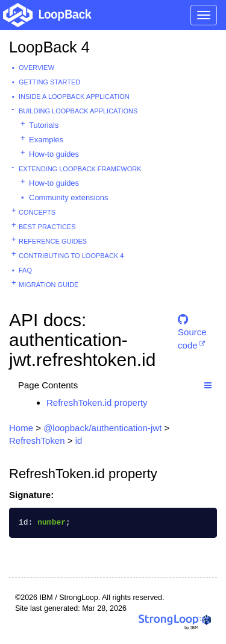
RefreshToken (37, 440)
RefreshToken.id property (97, 402)
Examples (46, 140)
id (79, 440)
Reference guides (53, 241)
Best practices (47, 227)
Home (21, 428)
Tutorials (44, 125)
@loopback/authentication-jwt (102, 428)
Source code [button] (192, 325)
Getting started (49, 82)
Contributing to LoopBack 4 (71, 256)
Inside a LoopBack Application (74, 96)
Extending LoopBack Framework (80, 169)
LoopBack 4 (49, 47)
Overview (36, 68)
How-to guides (54, 154)
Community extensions (69, 197)
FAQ (25, 270)
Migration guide (49, 285)
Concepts (37, 212)
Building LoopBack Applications (78, 111)
